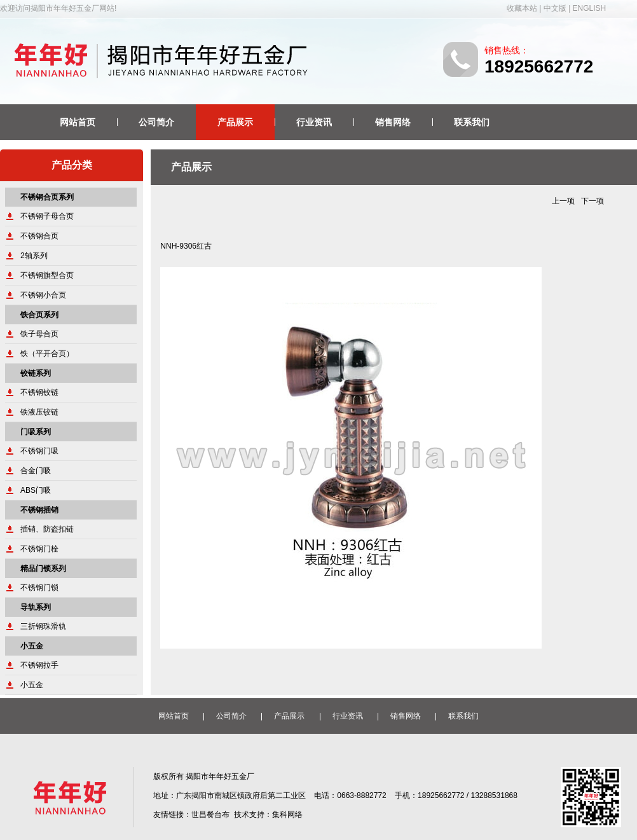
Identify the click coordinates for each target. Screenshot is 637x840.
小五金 (32, 646)
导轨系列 (36, 607)
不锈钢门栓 (39, 549)
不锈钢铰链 (39, 392)
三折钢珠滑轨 (43, 626)
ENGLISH (590, 8)
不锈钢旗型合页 (47, 275)
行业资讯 (314, 122)
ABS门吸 (36, 490)
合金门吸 (36, 471)
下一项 (592, 201)
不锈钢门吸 (39, 451)
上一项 (563, 201)
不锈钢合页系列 (47, 197)
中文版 (555, 8)
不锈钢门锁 (39, 588)
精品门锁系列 (43, 568)
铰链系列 (36, 373)
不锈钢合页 (39, 236)
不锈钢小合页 (43, 295)
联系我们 (472, 122)
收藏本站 (522, 8)
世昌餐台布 (210, 815)
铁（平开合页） (47, 354)
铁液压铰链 (39, 412)
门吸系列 (36, 432)
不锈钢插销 (39, 510)
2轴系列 (34, 256)
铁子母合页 (39, 334)
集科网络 (287, 815)
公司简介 (156, 122)
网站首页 (78, 122)
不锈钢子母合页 (47, 216)
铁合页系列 (39, 315)
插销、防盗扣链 (47, 529)
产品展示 (235, 122)
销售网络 (393, 122)
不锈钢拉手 (39, 665)
